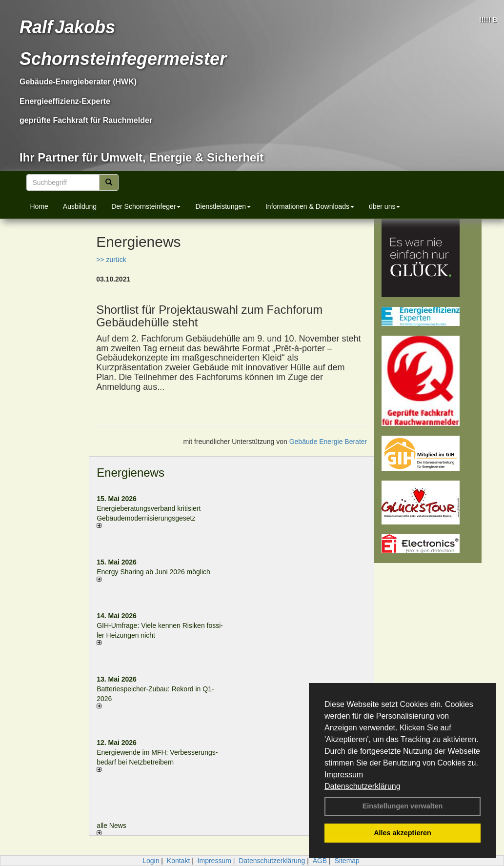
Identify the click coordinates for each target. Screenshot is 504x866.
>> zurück (111, 260)
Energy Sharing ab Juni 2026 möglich (153, 572)
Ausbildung (80, 206)
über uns (384, 206)
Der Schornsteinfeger (146, 206)
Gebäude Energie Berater (328, 442)
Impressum (344, 775)
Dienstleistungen (223, 206)
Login (151, 861)
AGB (320, 861)
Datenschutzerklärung (363, 786)
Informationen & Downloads (310, 206)
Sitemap (347, 861)
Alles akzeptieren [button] (403, 833)
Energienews (131, 473)
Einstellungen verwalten (403, 806)
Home (39, 206)
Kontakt (178, 861)
